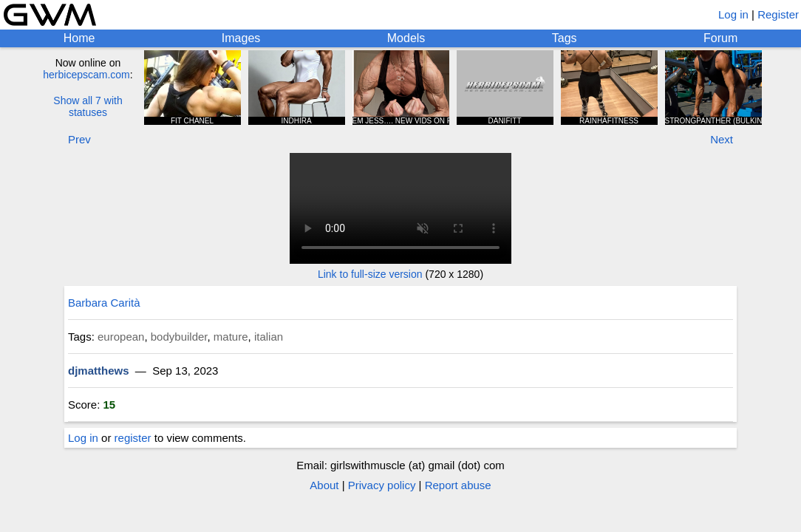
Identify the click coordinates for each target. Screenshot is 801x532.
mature (231, 337)
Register (778, 14)
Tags (565, 38)
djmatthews (99, 371)
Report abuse (458, 485)
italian (269, 337)
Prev (79, 139)
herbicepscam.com (86, 75)
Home (79, 38)
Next (722, 139)
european (121, 337)
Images (241, 38)
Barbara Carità (104, 303)
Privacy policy (382, 485)
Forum (720, 38)
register (133, 438)
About (324, 485)
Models (406, 38)
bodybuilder (179, 337)
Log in (733, 14)
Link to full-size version (370, 274)
